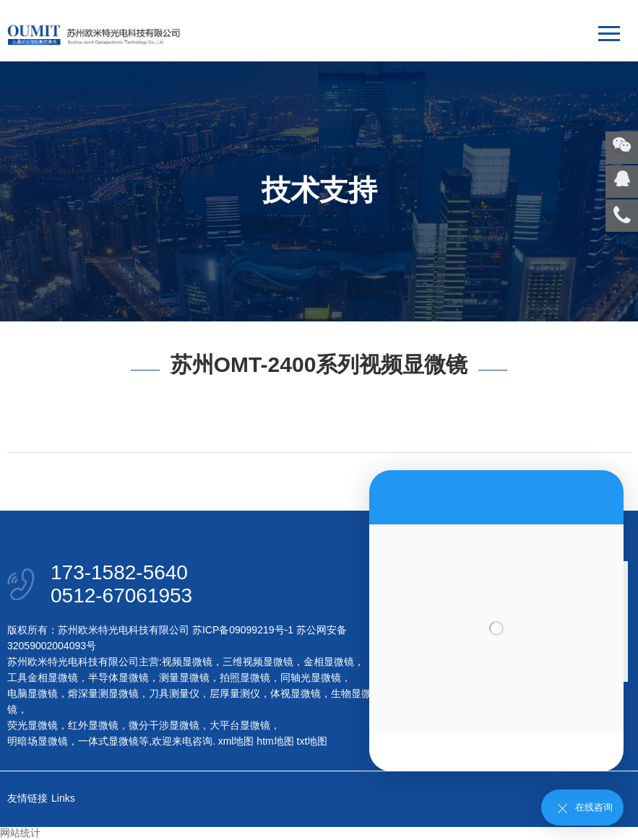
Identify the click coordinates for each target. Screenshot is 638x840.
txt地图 (312, 741)
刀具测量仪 (174, 693)
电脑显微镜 (33, 693)
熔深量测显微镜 (103, 693)
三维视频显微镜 (258, 662)
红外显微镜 (93, 725)
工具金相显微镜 (43, 677)
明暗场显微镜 (38, 741)
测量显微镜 (184, 677)
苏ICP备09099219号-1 (243, 630)
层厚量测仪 (235, 693)
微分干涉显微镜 (164, 725)
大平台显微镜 (240, 725)
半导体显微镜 (118, 677)
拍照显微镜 (245, 677)
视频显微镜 (187, 662)
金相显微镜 (329, 662)
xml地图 (236, 741)
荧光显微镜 (33, 725)
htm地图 (275, 741)
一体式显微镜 (108, 741)
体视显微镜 (296, 693)
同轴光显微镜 (311, 677)
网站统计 (20, 833)
